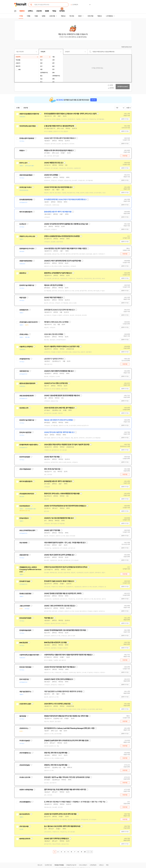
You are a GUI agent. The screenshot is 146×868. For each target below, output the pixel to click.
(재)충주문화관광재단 (26, 261)
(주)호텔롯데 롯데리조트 (27, 494)
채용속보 (63, 16)
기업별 (36, 16)
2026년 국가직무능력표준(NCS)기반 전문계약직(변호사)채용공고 (65, 506)
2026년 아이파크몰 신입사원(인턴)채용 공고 (58, 187)
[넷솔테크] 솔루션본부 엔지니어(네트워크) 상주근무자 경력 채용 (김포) (66, 741)
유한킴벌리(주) (24, 310)
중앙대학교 (23, 273)
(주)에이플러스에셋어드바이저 (28, 322)
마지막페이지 (91, 852)
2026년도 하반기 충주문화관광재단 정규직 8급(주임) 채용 (63, 261)
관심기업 (26, 108)
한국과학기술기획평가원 (27, 285)
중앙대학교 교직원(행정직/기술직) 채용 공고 (58, 273)
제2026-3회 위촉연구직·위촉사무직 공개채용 (58, 420)
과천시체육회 (23, 543)
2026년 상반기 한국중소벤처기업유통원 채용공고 (60, 138)
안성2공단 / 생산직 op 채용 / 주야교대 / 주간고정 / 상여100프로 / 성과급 (67, 777)
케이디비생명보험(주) (26, 212)
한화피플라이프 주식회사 (27, 249)
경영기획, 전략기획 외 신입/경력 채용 (56, 753)
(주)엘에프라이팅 (24, 359)
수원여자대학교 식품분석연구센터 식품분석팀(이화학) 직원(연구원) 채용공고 (68, 655)
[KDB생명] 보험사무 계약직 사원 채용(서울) (58, 212)
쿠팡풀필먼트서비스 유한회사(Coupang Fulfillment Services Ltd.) (30, 569)
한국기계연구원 (24, 679)
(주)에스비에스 (24, 334)
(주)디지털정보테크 (25, 469)
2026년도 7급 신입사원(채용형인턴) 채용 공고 (59, 518)
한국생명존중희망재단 (26, 200)
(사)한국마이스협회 (25, 704)
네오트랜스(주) (24, 408)
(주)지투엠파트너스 (25, 753)
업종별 (43, 16)
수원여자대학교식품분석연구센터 (29, 655)
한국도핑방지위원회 (25, 618)
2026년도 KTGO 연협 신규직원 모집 (56, 383)
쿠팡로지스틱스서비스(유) (27, 236)
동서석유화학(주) (24, 814)
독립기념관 (23, 298)
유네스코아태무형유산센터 (27, 530)
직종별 (28, 16)
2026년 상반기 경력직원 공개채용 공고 (56, 839)
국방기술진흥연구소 (25, 692)
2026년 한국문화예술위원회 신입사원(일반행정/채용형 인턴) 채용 (65, 630)
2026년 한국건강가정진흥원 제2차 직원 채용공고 (60, 667)
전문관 (80, 16)
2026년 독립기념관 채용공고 (53, 298)
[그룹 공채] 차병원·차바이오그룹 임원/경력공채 (59, 126)
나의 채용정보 (109, 16)
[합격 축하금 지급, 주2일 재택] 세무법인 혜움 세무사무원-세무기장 (65, 790)
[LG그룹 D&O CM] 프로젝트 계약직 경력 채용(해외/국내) (62, 826)
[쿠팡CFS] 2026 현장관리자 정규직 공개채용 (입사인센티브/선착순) (66, 567)
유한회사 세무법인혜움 (26, 790)
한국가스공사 (23, 163)
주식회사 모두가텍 (25, 777)
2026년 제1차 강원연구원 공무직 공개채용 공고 (59, 555)
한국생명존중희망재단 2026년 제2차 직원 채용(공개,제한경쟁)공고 (65, 200)
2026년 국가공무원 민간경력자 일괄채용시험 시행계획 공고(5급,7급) (66, 224)
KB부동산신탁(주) (25, 839)
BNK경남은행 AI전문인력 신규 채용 (55, 643)
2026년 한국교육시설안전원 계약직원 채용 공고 (59, 432)
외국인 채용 (90, 16)
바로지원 (125, 156)
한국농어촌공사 (24, 518)
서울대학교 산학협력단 (26, 347)
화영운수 (22, 151)
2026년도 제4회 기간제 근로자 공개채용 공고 (59, 679)
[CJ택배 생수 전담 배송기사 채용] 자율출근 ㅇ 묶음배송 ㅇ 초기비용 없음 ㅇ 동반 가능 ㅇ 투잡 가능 (75, 802)
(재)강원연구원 (24, 555)
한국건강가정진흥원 (25, 667)
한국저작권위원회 (25, 457)
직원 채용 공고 (49, 618)
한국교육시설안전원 (25, 432)
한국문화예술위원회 (25, 630)
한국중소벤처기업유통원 (27, 138)
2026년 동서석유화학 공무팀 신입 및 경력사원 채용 (60, 814)
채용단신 (100, 16)
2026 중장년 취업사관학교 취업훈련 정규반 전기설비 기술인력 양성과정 (67, 445)
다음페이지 (88, 852)
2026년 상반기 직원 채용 (52, 530)
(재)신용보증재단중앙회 (26, 396)
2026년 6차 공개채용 (51, 175)
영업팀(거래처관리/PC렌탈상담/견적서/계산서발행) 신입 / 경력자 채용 (66, 716)
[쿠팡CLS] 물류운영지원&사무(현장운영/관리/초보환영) (62, 236)
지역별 (21, 16)
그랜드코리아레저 (25, 606)
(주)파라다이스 (24, 728)
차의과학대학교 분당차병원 (27, 126)
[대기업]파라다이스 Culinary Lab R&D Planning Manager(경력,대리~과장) (69, 728)
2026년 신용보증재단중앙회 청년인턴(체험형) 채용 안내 (62, 396)
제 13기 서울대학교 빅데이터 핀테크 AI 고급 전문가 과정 (62, 347)
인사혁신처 (23, 224)
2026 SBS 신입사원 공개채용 (54, 334)
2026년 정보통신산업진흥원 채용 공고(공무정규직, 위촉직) (63, 593)
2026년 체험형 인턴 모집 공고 (54, 163)
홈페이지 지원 (125, 119)
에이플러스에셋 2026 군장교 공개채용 (56, 322)
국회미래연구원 (24, 371)
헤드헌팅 (72, 16)
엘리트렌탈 (23, 716)
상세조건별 (52, 16)
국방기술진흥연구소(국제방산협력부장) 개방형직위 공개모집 (63, 692)
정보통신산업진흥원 (25, 594)
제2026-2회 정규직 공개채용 (53, 285)
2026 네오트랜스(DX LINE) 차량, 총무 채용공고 (59, 408)
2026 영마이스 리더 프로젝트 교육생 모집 (57, 704)
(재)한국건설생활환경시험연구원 (29, 114)
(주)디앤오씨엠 (24, 826)
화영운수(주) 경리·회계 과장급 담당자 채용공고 (59, 150)
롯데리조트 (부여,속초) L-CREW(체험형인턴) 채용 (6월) (62, 494)
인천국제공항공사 (25, 506)
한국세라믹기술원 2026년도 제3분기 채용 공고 (59, 581)
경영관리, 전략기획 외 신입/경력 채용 (56, 765)
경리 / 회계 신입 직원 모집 (52, 469)
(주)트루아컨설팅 (24, 765)
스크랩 (18, 108)
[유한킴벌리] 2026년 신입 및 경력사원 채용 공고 (59, 310)
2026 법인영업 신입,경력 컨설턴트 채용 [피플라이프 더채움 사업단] (65, 249)
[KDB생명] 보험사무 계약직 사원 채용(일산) (58, 481)
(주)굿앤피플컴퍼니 (25, 802)
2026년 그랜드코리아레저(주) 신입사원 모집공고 (60, 606)
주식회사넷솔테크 (25, 741)
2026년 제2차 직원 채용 (52, 457)
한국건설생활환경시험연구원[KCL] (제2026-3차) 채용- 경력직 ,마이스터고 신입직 (70, 114)
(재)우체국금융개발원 (26, 175)
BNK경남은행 (23, 643)
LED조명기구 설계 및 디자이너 (54, 359)
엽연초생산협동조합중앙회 (27, 383)
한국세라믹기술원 (25, 581)
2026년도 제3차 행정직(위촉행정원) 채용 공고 (59, 371)
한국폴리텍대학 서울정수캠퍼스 (29, 445)
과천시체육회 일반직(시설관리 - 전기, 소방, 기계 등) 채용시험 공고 (65, 543)
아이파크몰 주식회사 (25, 187)
